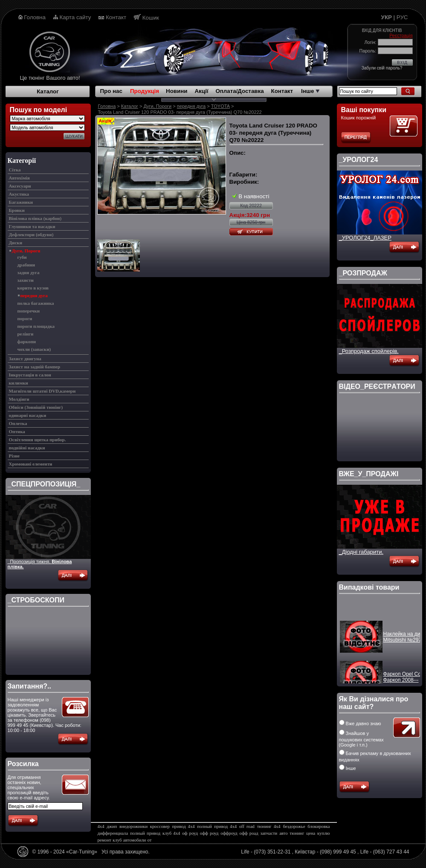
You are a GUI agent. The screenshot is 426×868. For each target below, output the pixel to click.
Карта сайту (75, 17)
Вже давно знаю (360, 723)
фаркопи (27, 341)
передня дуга (34, 295)
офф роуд (209, 833)
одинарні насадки (28, 415)
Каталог (48, 91)
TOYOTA (220, 106)
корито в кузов (33, 288)
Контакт (116, 17)
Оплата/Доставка (239, 91)
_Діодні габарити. (361, 552)
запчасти (269, 833)
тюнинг (297, 833)
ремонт (105, 840)
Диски (16, 243)
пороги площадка (36, 326)
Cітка (15, 170)
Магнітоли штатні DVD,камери (42, 391)
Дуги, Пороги (26, 251)
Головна (35, 17)
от (150, 840)
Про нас (111, 91)
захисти (26, 280)
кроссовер (160, 826)
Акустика (19, 194)
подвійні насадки (27, 448)
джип (112, 826)
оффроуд (229, 833)
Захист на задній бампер (35, 367)
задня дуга (29, 272)
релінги (26, 334)
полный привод (145, 833)
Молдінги (19, 399)
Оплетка (18, 423)
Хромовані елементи (31, 464)
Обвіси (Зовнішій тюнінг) (36, 407)
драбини (26, 265)
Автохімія (19, 178)
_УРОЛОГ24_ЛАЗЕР (365, 238)
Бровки (17, 210)
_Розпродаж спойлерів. (369, 351)
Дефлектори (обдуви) (31, 234)
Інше (310, 91)
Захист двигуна (25, 359)
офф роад (249, 833)
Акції (201, 91)
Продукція (145, 91)
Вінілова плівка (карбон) (35, 218)
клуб (117, 840)
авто (283, 833)
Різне (14, 456)
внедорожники (133, 826)
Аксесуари (20, 186)
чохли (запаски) (34, 349)
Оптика (17, 431)
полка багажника (36, 303)
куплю (323, 833)
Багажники (21, 202)
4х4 (101, 826)
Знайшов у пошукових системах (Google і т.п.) (361, 739)
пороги (25, 318)
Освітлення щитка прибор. (38, 440)
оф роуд (190, 833)
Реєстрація (401, 35)
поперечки (29, 311)
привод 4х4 (183, 826)
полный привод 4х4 (217, 826)
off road (247, 826)
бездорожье (294, 826)
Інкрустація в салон (30, 375)
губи (22, 257)
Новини (177, 91)
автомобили (135, 840)
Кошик (151, 18)
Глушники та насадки (32, 226)
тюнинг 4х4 (269, 826)
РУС (402, 17)
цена (311, 833)
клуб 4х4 (171, 833)
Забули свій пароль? (382, 68)
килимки (19, 383)
